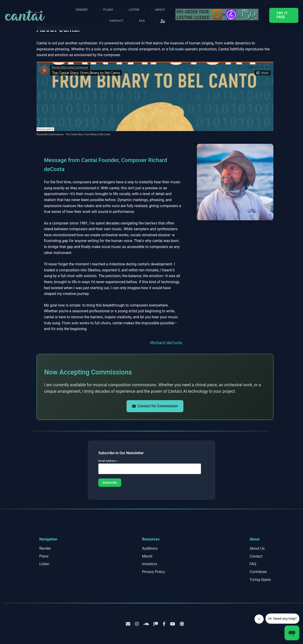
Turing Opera (260, 580)
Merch (147, 556)
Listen (134, 10)
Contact (116, 21)
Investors (150, 564)
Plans (108, 10)
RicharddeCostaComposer (50, 134)
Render (82, 10)
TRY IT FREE (282, 15)
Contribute (258, 572)
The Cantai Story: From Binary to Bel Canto (88, 134)
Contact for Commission (155, 406)
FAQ (142, 21)
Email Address (108, 461)
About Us (257, 548)
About (160, 10)
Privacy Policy (153, 572)
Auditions (150, 548)
